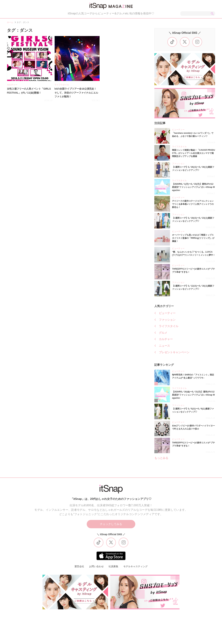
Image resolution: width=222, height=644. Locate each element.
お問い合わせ (96, 566)
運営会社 (79, 566)
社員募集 (113, 566)
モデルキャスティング (135, 566)
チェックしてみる (111, 524)
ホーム (10, 22)
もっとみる (161, 458)
